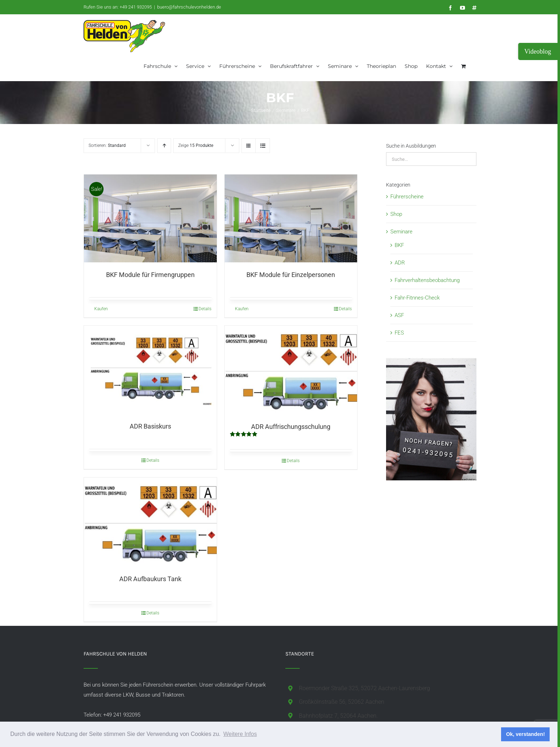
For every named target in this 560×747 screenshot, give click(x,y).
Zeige (196, 145)
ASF (399, 315)
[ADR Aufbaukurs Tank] (150, 523)
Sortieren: (107, 145)
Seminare (401, 232)
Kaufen (101, 310)
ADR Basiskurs (150, 427)
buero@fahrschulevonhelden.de (189, 7)
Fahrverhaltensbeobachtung (427, 280)
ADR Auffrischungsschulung (291, 428)
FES (399, 333)
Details (205, 310)
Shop (396, 214)
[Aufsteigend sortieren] (164, 146)
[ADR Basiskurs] (150, 371)
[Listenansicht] (263, 146)
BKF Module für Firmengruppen (150, 276)
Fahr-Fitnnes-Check (417, 298)
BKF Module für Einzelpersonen (291, 276)
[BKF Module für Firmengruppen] (150, 219)
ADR (400, 263)
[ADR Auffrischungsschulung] (291, 371)
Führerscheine (407, 197)
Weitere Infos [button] (240, 734)
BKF (399, 245)
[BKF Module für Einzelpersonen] (291, 219)
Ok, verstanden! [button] (526, 734)
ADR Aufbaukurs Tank (150, 580)
